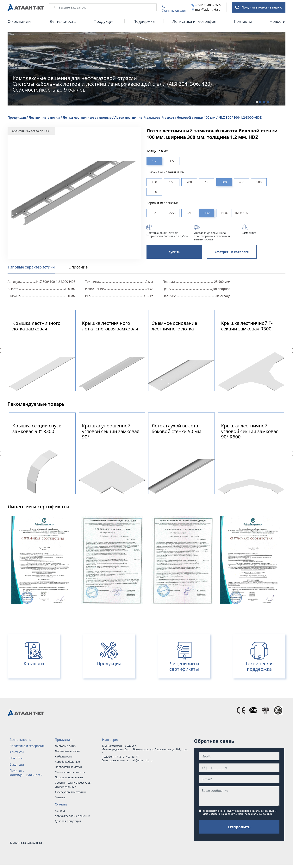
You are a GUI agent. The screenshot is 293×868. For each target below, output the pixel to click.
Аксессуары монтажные (71, 792)
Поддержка (144, 21)
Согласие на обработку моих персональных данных (240, 814)
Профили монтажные (69, 777)
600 (154, 192)
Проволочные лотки (68, 767)
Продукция (63, 740)
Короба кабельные (67, 762)
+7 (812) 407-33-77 (208, 5)
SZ (154, 213)
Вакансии (17, 764)
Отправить (239, 827)
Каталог (60, 811)
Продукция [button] (104, 21)
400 (242, 182)
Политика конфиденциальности (26, 773)
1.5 (172, 161)
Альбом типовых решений (72, 816)
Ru (164, 6)
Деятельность (63, 21)
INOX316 (241, 213)
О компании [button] (19, 21)
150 (172, 182)
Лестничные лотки (67, 751)
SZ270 (172, 213)
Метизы (60, 797)
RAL (189, 213)
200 (189, 182)
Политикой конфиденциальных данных (250, 811)
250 (207, 182)
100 (154, 182)
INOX (224, 213)
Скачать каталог (174, 11)
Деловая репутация (68, 821)
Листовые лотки (66, 746)
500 (259, 182)
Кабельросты (64, 756)
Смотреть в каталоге (232, 252)
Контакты (243, 21)
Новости (277, 21)
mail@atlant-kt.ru (208, 9)
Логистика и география (194, 21)
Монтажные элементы (70, 772)
